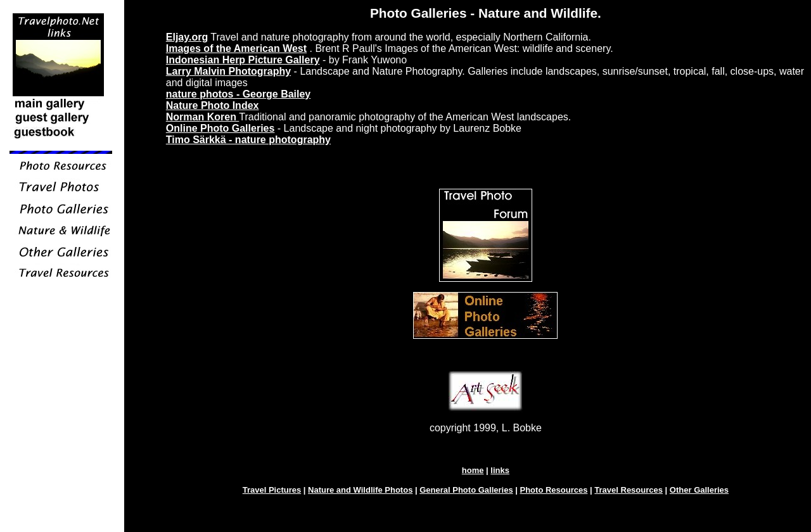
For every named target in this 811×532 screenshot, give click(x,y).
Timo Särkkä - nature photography (248, 140)
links (500, 470)
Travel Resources (629, 490)
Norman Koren (203, 117)
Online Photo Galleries (220, 128)
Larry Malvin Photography (228, 71)
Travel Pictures (272, 490)
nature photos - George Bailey (238, 94)
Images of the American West (236, 48)
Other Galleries (699, 490)
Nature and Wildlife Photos (360, 490)
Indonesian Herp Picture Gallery (243, 60)
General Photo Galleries (466, 490)
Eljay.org (187, 37)
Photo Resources (554, 490)
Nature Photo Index (213, 105)
